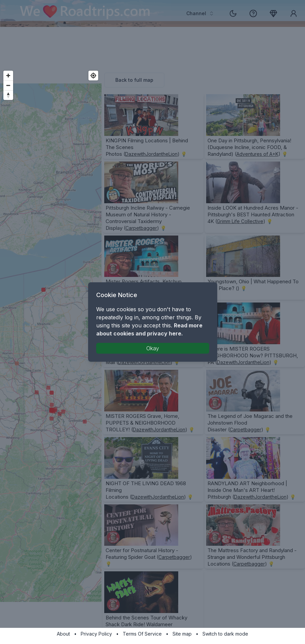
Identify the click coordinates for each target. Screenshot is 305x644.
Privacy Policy (96, 634)
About (63, 634)
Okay (153, 348)
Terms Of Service (142, 634)
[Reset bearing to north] (8, 95)
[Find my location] (93, 76)
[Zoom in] (8, 76)
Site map (182, 634)
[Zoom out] (8, 85)
